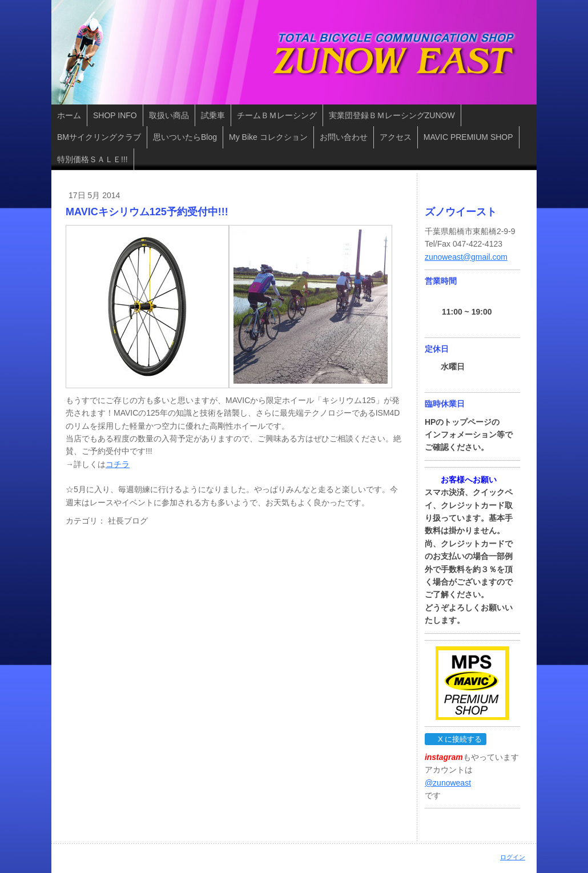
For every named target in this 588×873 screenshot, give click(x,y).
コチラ (118, 464)
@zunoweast (448, 783)
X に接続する (455, 739)
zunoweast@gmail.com (466, 257)
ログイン (513, 857)
